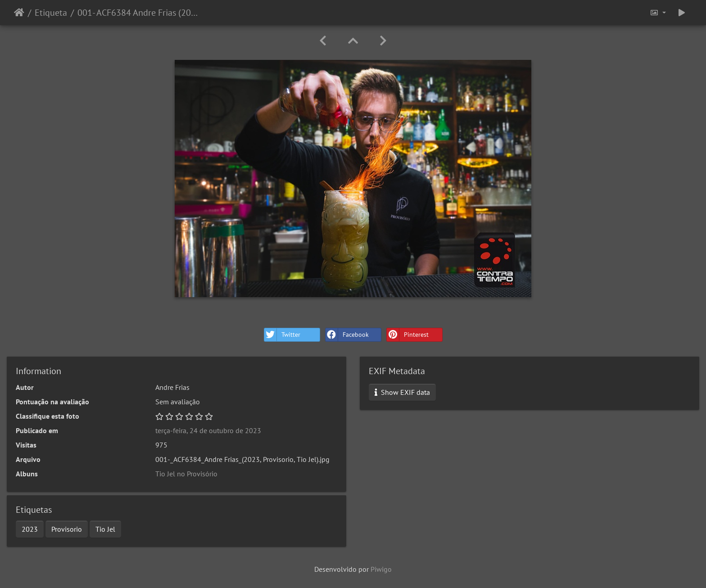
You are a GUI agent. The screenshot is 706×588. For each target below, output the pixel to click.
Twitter (282, 335)
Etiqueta (51, 13)
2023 (30, 529)
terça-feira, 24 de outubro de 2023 (208, 430)
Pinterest (408, 335)
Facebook (347, 335)
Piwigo (381, 569)
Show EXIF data (402, 392)
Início (19, 13)
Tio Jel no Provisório (186, 474)
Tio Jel (105, 529)
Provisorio (67, 529)
